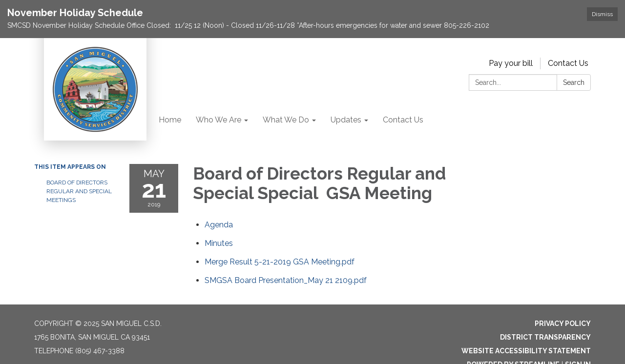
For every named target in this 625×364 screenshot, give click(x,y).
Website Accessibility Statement (526, 351)
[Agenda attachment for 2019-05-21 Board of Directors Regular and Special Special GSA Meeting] (219, 225)
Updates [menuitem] (346, 120)
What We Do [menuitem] (286, 120)
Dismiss (602, 14)
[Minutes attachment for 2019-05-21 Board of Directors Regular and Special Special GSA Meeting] (219, 243)
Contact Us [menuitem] (403, 120)
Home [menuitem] (170, 120)
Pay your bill (511, 63)
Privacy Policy (563, 324)
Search (574, 82)
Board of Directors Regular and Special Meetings (79, 191)
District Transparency (545, 337)
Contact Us (568, 63)
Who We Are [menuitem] (219, 120)
